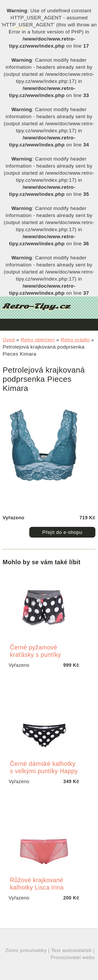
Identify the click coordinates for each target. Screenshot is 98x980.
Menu (20, 28)
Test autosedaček (71, 950)
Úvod (9, 340)
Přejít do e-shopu (62, 532)
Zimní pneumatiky (26, 950)
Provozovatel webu (73, 957)
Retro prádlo (75, 340)
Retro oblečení (38, 340)
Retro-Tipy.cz (36, 306)
